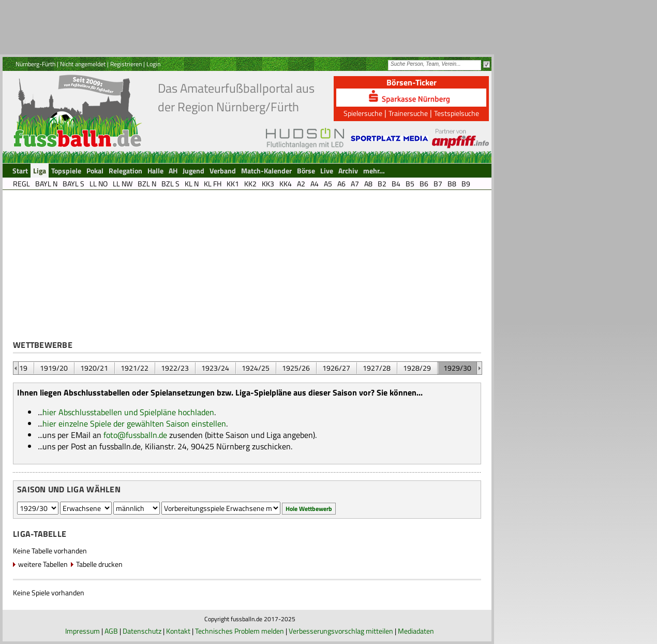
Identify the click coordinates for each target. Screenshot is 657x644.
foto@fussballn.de (135, 435)
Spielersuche (363, 113)
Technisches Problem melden (240, 631)
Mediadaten (416, 631)
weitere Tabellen (43, 564)
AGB (111, 631)
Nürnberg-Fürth (35, 64)
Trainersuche (408, 113)
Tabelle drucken (99, 564)
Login (153, 64)
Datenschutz (142, 631)
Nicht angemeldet (83, 64)
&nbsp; (16, 368)
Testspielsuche (457, 113)
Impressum (83, 631)
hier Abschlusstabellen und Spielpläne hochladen (128, 412)
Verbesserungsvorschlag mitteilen (341, 631)
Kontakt (178, 631)
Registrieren (126, 64)
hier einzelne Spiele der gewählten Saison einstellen (134, 423)
